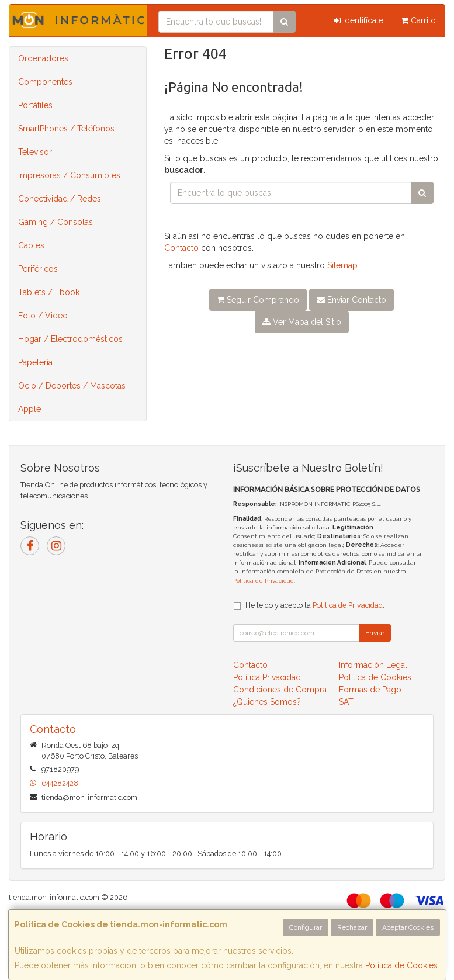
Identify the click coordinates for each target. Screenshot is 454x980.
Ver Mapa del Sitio (302, 322)
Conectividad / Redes (60, 199)
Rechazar (352, 927)
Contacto (181, 248)
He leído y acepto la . (315, 605)
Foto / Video (43, 316)
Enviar (375, 633)
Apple (30, 409)
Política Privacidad (267, 677)
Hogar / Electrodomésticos (70, 339)
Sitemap (342, 265)
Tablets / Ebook (49, 292)
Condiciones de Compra (280, 690)
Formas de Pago (370, 690)
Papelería (35, 362)
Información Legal (373, 665)
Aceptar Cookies (408, 927)
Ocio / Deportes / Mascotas (72, 386)
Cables (31, 245)
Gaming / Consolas (56, 222)
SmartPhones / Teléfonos (66, 129)
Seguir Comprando (258, 300)
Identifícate (358, 20)
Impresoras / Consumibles (69, 175)
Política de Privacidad (264, 581)
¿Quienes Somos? (267, 702)
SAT (346, 702)
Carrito (418, 20)
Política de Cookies (401, 965)
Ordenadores (43, 58)
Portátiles (35, 105)
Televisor (35, 152)
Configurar (306, 927)
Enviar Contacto (351, 300)
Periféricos (38, 269)
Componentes (45, 82)
